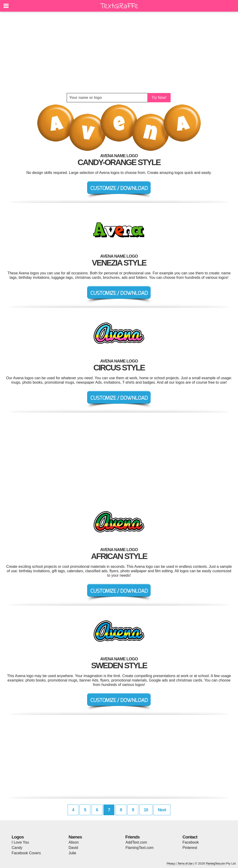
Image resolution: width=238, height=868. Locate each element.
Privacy (171, 863)
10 (146, 810)
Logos (18, 837)
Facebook (191, 842)
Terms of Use (185, 863)
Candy (17, 848)
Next (162, 810)
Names (75, 837)
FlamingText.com (140, 848)
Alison (74, 842)
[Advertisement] (119, 52)
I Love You (20, 842)
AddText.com (136, 842)
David (73, 848)
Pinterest (190, 848)
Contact (190, 837)
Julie (72, 853)
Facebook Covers (26, 853)
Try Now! (159, 98)
